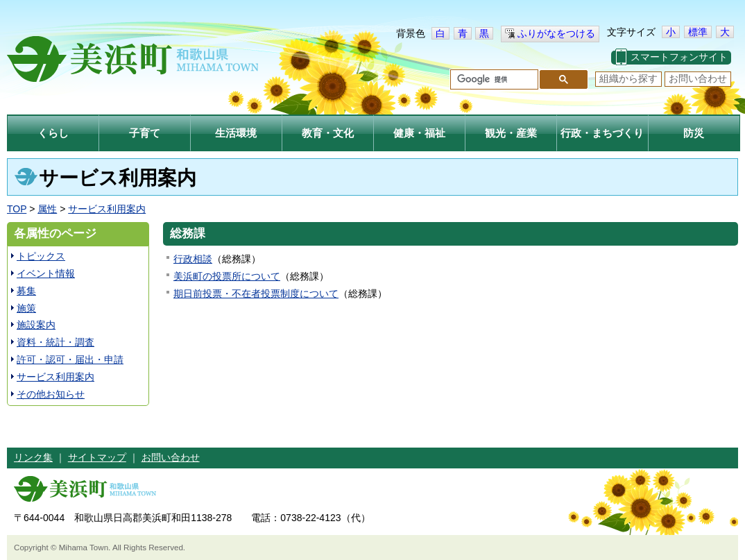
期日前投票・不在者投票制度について (256, 294)
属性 (47, 209)
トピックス (41, 256)
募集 (26, 291)
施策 (26, 308)
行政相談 (193, 259)
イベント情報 (46, 273)
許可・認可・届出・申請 (70, 359)
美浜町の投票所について (227, 276)
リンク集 (33, 457)
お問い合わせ (698, 78)
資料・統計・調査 (55, 342)
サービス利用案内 (107, 209)
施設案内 (36, 325)
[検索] (493, 80)
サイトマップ (97, 457)
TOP (17, 209)
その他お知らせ (51, 394)
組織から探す (628, 78)
